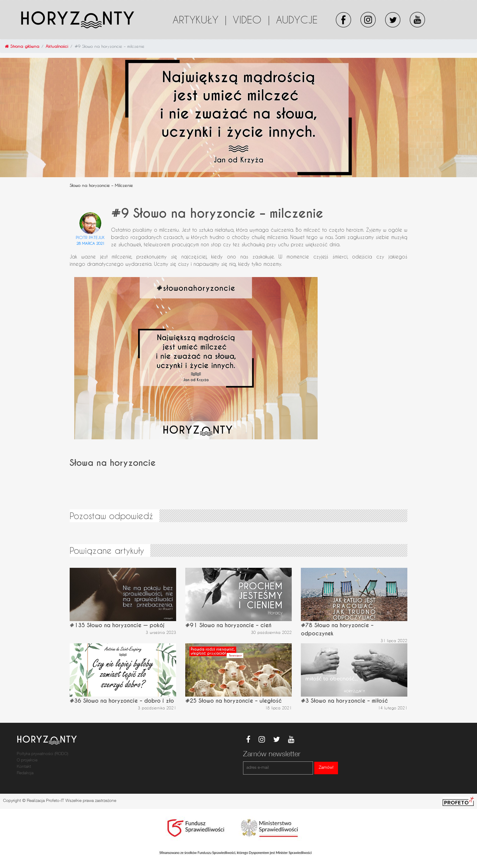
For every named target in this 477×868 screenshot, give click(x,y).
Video (251, 19)
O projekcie (27, 761)
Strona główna (22, 46)
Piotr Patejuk (90, 237)
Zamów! (326, 768)
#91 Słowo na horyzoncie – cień (228, 625)
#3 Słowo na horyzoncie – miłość (344, 701)
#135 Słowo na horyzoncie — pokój (117, 625)
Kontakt (24, 767)
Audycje (297, 19)
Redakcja (25, 773)
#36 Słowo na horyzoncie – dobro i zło (122, 701)
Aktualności (57, 46)
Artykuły (200, 19)
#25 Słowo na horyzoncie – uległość (233, 701)
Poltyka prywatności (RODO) (42, 754)
